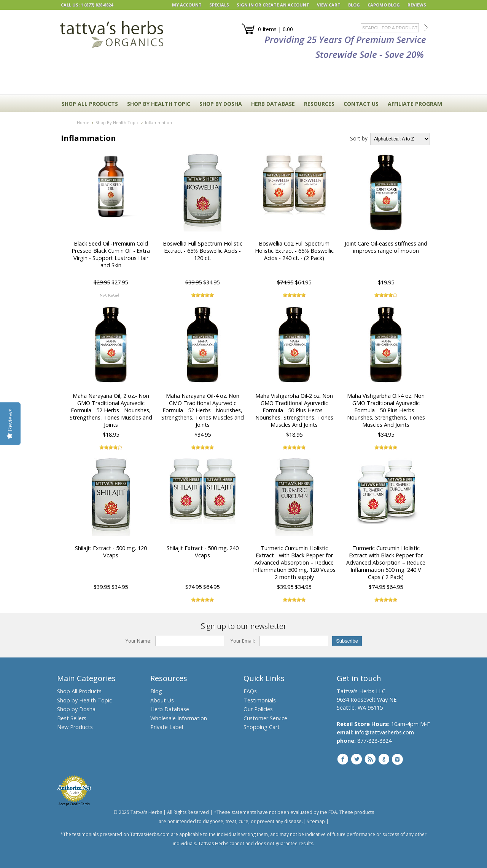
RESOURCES (319, 104)
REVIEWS (417, 5)
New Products (75, 727)
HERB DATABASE (273, 104)
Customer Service (265, 718)
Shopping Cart (262, 727)
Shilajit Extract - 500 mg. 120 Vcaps (111, 552)
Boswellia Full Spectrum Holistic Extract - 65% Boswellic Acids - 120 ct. (203, 251)
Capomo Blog (384, 5)
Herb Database (170, 709)
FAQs (250, 691)
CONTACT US (361, 104)
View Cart (329, 5)
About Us (162, 700)
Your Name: (138, 641)
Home (83, 122)
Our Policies (258, 709)
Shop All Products (90, 104)
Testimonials (260, 700)
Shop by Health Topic (84, 700)
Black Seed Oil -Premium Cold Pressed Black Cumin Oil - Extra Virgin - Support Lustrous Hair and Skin (111, 254)
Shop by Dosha (76, 709)
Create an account (286, 5)
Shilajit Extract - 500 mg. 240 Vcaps (203, 552)
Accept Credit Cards (74, 804)
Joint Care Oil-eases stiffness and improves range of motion (386, 247)
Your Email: (243, 641)
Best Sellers (72, 718)
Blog (156, 691)
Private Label (167, 727)
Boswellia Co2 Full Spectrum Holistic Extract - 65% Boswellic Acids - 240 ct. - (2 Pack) (294, 251)
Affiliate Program (415, 104)
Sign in (245, 5)
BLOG (354, 5)
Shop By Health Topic (159, 104)
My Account (187, 5)
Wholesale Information (179, 718)
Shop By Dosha (221, 104)
